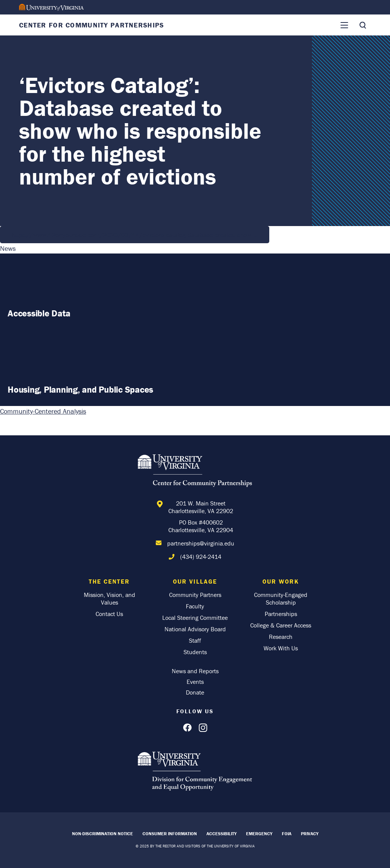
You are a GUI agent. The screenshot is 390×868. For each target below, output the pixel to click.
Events (195, 682)
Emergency (259, 834)
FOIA (287, 834)
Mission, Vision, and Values (109, 598)
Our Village (195, 581)
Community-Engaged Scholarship (281, 598)
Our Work (281, 581)
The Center (109, 581)
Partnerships (281, 614)
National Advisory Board (195, 629)
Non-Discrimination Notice (102, 834)
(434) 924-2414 (201, 557)
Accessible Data (39, 313)
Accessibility (221, 834)
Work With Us (281, 648)
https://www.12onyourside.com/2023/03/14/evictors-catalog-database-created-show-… (135, 235)
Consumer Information (170, 834)
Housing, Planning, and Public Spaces (80, 390)
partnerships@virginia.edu (201, 543)
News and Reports (195, 671)
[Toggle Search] (363, 25)
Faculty (195, 606)
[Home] (195, 472)
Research (281, 637)
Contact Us (109, 614)
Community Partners (195, 595)
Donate (195, 692)
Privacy (310, 834)
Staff (195, 640)
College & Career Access (281, 625)
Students (195, 652)
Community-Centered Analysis (43, 411)
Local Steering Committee (195, 618)
